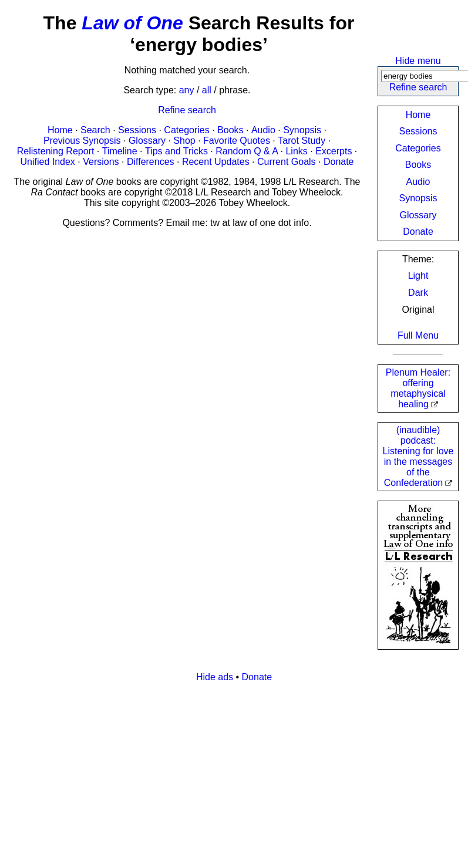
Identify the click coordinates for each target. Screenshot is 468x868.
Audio (418, 182)
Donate (418, 232)
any (187, 90)
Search (95, 130)
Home (418, 115)
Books (418, 165)
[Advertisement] (225, 774)
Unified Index (47, 162)
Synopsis (418, 198)
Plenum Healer (418, 388)
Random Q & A (247, 151)
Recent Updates (216, 162)
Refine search (418, 87)
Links (296, 151)
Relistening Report (56, 151)
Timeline (120, 151)
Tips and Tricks (176, 151)
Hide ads (215, 677)
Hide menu (418, 61)
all (207, 90)
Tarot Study (302, 141)
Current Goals (287, 162)
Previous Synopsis (82, 141)
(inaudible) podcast (418, 456)
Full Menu (418, 335)
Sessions (418, 131)
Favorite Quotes (237, 141)
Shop (184, 141)
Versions (101, 162)
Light (418, 276)
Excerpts (334, 151)
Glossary (418, 215)
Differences (151, 162)
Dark (418, 293)
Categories (418, 148)
